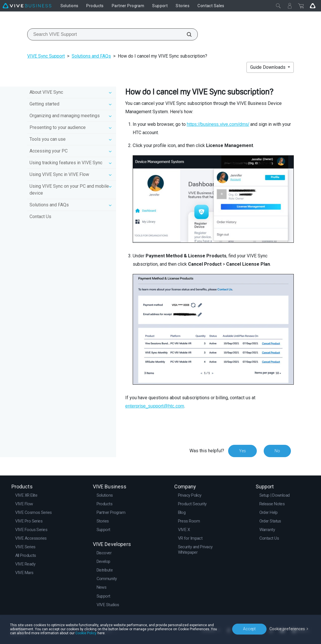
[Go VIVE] (313, 6)
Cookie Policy (86, 633)
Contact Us (40, 217)
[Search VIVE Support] (186, 34)
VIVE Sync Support (46, 56)
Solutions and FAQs (91, 56)
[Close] (278, 6)
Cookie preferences (287, 629)
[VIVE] (27, 6)
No (277, 451)
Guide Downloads (268, 67)
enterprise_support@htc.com (155, 406)
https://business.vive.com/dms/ (218, 124)
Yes (242, 451)
